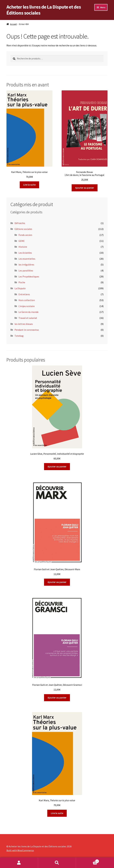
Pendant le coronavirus (27, 330)
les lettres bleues (24, 324)
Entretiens (24, 294)
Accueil (13, 24)
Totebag (19, 336)
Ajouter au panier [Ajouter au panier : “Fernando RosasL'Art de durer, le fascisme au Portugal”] (85, 188)
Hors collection (27, 300)
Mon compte (19, 863)
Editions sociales (23, 229)
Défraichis (20, 223)
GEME (22, 241)
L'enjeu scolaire (27, 306)
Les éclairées (25, 253)
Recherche (57, 863)
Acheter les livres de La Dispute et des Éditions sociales (44, 10)
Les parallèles (26, 271)
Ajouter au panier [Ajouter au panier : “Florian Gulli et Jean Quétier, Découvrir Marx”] (57, 582)
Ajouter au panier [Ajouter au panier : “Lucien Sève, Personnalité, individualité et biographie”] (57, 466)
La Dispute (20, 288)
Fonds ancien (25, 235)
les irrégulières (26, 265)
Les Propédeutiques (29, 276)
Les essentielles (27, 259)
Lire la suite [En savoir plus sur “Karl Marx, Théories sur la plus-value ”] (29, 185)
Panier (87, 861)
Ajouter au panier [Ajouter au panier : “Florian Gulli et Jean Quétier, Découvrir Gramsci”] (57, 698)
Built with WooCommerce (20, 850)
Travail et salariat (28, 318)
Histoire (23, 247)
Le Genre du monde (28, 312)
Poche (22, 282)
